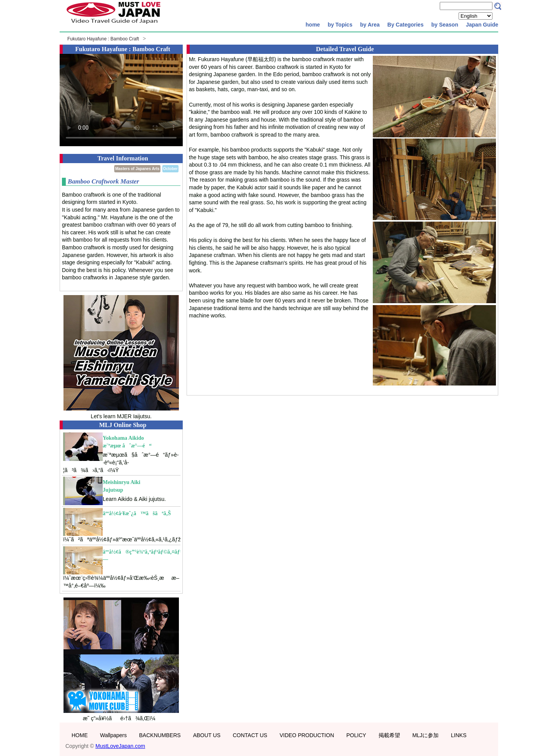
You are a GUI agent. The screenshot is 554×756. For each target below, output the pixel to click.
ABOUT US (207, 735)
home (313, 25)
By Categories (405, 25)
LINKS (459, 735)
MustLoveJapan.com (120, 746)
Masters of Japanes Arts (137, 169)
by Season (445, 25)
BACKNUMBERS (160, 735)
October (170, 169)
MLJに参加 (426, 735)
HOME (80, 735)
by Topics (340, 25)
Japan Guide (482, 25)
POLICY (356, 735)
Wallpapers (113, 735)
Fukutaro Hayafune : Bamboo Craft (103, 39)
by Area (370, 25)
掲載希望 (389, 735)
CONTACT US (250, 735)
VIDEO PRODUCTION (307, 735)
